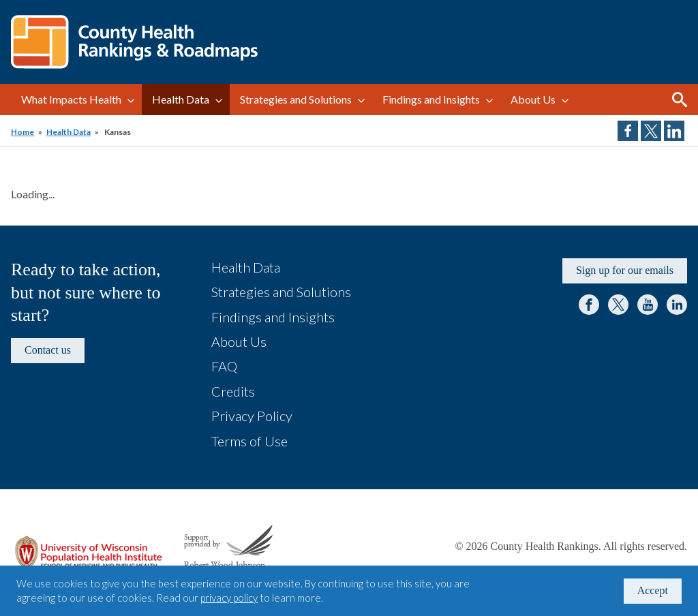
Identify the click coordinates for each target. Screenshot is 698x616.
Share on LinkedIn (674, 131)
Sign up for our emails (625, 270)
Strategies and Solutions (296, 99)
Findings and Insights (431, 99)
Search (680, 99)
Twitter (618, 305)
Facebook (589, 305)
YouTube (648, 305)
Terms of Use (249, 441)
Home (22, 132)
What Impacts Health (71, 99)
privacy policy (229, 598)
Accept (653, 590)
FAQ (224, 366)
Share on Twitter (651, 131)
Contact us (48, 350)
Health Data (181, 99)
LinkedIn (677, 305)
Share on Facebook (628, 131)
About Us (533, 99)
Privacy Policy (252, 416)
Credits (233, 391)
